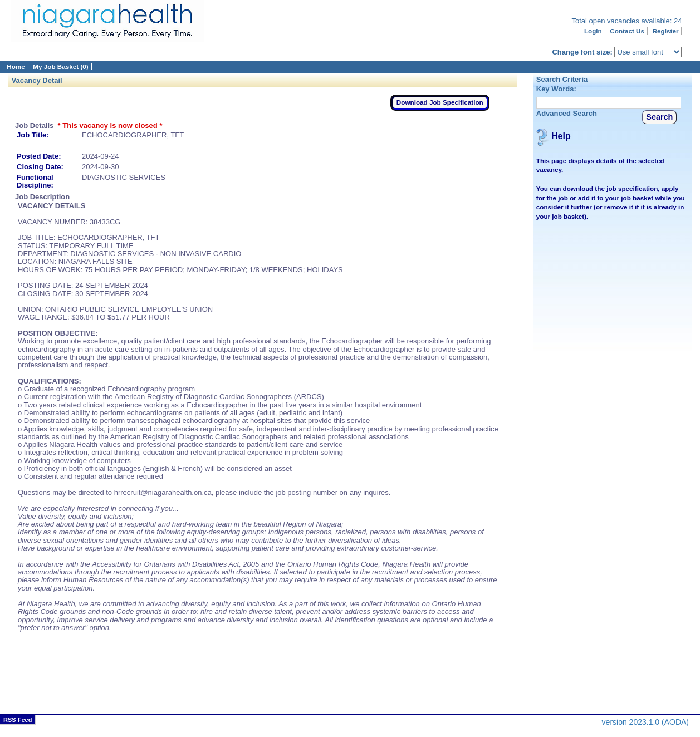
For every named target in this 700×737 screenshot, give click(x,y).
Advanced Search (567, 113)
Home (16, 67)
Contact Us (627, 31)
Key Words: (556, 89)
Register (666, 31)
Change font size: (582, 52)
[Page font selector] (648, 52)
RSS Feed (18, 720)
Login (593, 31)
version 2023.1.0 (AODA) (645, 722)
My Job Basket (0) (60, 67)
